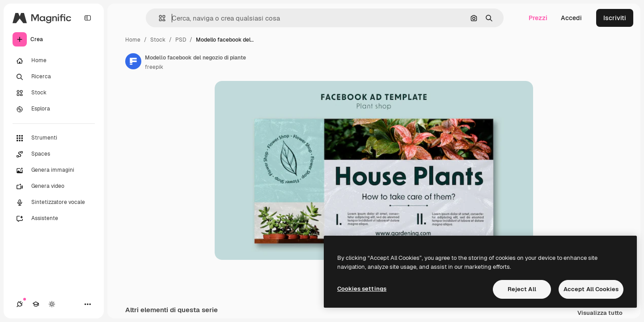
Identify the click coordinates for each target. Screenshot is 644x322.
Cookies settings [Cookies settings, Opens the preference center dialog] (362, 289)
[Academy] (36, 304)
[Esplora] (54, 109)
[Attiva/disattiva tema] (52, 304)
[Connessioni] (20, 304)
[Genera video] (54, 186)
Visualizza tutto (600, 313)
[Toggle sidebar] (88, 18)
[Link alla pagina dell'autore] (133, 61)
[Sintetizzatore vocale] (54, 203)
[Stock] (54, 93)
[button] (159, 18)
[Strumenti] (54, 138)
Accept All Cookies (591, 289)
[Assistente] (54, 219)
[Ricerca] (54, 77)
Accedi (571, 18)
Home (133, 40)
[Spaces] (54, 154)
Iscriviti (615, 18)
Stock (158, 40)
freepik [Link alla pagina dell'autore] (154, 67)
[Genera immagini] (54, 170)
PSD (181, 40)
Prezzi (538, 18)
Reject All (522, 289)
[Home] (54, 61)
